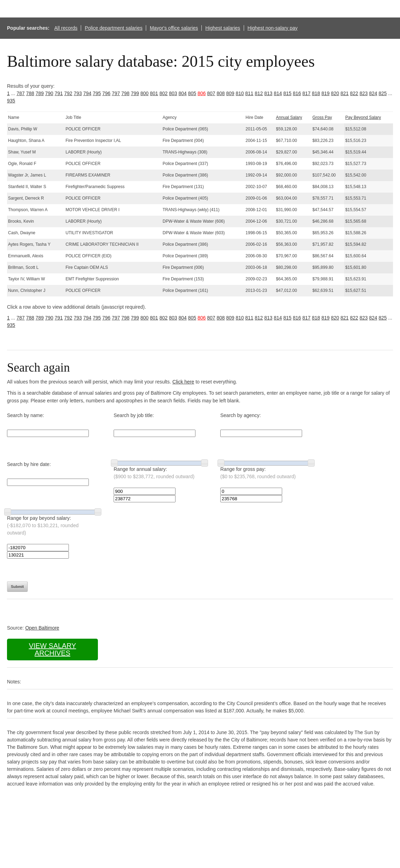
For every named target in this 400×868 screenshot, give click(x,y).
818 (316, 93)
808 (221, 93)
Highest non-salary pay (273, 28)
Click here (183, 382)
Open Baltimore (42, 628)
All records (66, 28)
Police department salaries (113, 28)
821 (345, 93)
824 (373, 93)
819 (325, 93)
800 (145, 93)
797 (116, 93)
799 (135, 93)
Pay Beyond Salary (363, 117)
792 (68, 93)
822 (354, 93)
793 (78, 93)
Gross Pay (322, 117)
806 (202, 93)
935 (11, 101)
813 (268, 93)
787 (20, 93)
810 (240, 93)
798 (125, 93)
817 (306, 93)
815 (287, 93)
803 (173, 93)
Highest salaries (223, 28)
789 (40, 93)
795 (97, 93)
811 (249, 93)
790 (49, 93)
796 (106, 93)
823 (363, 93)
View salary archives (52, 649)
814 (278, 93)
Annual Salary (289, 117)
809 (230, 93)
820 (335, 93)
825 (383, 93)
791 (59, 93)
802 (163, 93)
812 (259, 93)
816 (297, 93)
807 (211, 93)
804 (183, 93)
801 (154, 93)
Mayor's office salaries (174, 28)
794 (87, 93)
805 (192, 93)
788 (30, 93)
